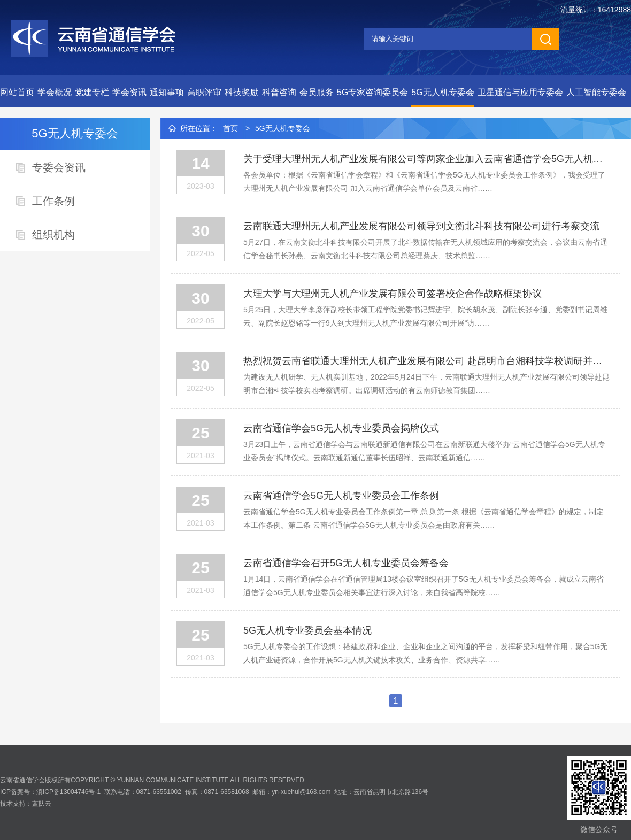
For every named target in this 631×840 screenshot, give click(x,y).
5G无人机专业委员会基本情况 (307, 630)
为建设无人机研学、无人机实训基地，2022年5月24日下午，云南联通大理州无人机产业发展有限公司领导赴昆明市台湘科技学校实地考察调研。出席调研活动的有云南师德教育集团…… (426, 384)
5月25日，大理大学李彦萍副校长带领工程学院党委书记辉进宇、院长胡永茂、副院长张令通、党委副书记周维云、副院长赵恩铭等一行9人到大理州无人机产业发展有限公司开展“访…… (425, 316)
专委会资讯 (59, 167)
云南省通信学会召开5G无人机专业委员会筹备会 (346, 563)
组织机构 (53, 235)
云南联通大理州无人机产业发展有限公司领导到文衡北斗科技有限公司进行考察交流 (421, 226)
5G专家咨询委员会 (372, 92)
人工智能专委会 (596, 92)
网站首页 (17, 92)
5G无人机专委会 (443, 92)
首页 (230, 128)
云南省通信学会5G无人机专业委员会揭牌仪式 (341, 428)
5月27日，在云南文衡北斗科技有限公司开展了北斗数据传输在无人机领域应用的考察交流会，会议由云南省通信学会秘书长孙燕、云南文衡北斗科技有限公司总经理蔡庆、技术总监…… (425, 249)
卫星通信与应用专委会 (520, 92)
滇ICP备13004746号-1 (68, 792)
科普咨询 (279, 92)
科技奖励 (242, 92)
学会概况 (55, 92)
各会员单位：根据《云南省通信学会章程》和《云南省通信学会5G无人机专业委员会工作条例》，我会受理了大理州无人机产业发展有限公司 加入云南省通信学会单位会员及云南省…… (424, 182)
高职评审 (204, 92)
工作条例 (53, 201)
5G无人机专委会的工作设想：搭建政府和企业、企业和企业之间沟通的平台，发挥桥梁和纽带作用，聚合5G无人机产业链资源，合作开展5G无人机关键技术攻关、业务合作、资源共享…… (425, 653)
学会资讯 (129, 92)
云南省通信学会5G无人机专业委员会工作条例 (341, 496)
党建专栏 (92, 92)
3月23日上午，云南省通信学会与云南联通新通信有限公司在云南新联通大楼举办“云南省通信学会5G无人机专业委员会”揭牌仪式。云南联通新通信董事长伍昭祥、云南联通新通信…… (424, 451)
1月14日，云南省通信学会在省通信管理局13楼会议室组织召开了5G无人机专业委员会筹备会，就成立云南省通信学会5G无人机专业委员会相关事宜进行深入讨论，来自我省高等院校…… (424, 586)
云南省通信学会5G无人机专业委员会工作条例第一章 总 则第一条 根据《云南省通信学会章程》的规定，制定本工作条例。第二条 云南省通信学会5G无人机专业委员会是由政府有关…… (424, 518)
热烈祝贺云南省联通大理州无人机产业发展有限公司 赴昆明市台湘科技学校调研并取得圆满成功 (426, 361)
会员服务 (317, 92)
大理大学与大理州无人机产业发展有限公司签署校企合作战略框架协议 (393, 294)
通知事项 (167, 92)
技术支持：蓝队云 (26, 804)
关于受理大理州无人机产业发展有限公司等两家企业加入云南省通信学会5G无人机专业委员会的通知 (426, 159)
